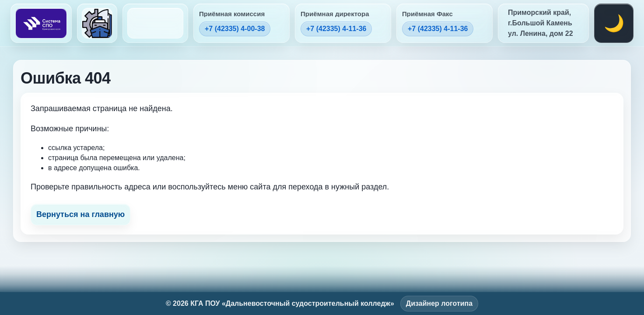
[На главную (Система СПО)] (41, 23)
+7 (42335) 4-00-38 (235, 29)
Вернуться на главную (80, 214)
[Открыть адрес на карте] (543, 23)
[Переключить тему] (614, 23)
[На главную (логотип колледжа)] (97, 23)
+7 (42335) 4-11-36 (336, 29)
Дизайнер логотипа (439, 303)
